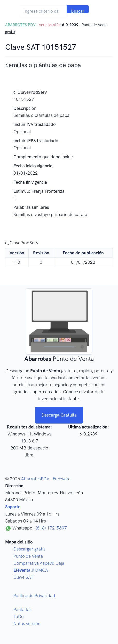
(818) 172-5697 (51, 528)
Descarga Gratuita (59, 415)
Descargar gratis (29, 549)
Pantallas (22, 610)
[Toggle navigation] (99, 11)
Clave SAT (23, 577)
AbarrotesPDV (35, 479)
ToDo (19, 617)
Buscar (78, 11)
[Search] (43, 11)
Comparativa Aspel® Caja (39, 563)
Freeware (62, 479)
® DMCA (31, 570)
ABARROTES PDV (20, 25)
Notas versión (27, 624)
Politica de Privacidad (34, 596)
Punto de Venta (28, 556)
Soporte (13, 507)
